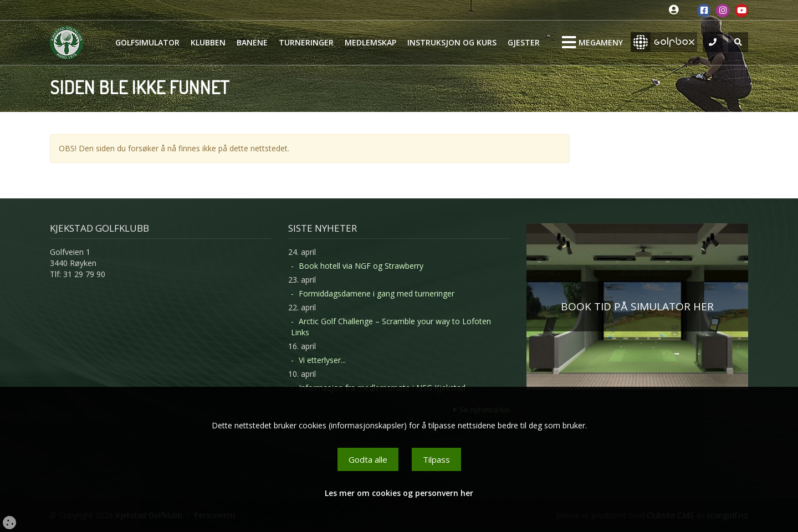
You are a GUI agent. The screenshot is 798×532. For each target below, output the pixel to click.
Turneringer (306, 42)
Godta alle (368, 459)
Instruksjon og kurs (452, 42)
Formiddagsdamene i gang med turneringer (377, 293)
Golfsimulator (147, 42)
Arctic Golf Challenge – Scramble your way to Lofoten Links (391, 327)
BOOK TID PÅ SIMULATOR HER (637, 306)
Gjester (524, 42)
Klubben (208, 42)
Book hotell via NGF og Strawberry (361, 266)
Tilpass (436, 459)
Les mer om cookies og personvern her (399, 493)
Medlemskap (370, 42)
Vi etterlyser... (322, 360)
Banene (252, 42)
